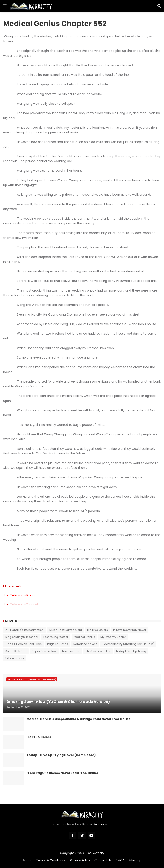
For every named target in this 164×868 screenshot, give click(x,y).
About (27, 860)
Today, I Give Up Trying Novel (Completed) (61, 755)
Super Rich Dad (16, 651)
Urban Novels (15, 658)
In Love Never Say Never (130, 630)
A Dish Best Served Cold (65, 630)
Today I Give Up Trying (131, 651)
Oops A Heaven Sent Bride (24, 644)
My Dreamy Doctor (113, 637)
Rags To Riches (58, 644)
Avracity (99, 853)
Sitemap (135, 860)
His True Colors (97, 630)
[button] (5, 6)
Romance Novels (85, 644)
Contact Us (103, 860)
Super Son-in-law (44, 651)
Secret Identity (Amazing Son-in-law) (128, 644)
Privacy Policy (80, 860)
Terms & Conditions (51, 860)
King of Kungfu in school (22, 637)
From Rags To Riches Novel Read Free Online (62, 773)
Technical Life (71, 651)
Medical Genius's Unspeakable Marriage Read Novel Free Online (78, 719)
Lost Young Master (56, 637)
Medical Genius (84, 637)
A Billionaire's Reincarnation (24, 630)
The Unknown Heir (98, 651)
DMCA (120, 860)
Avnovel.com (102, 824)
